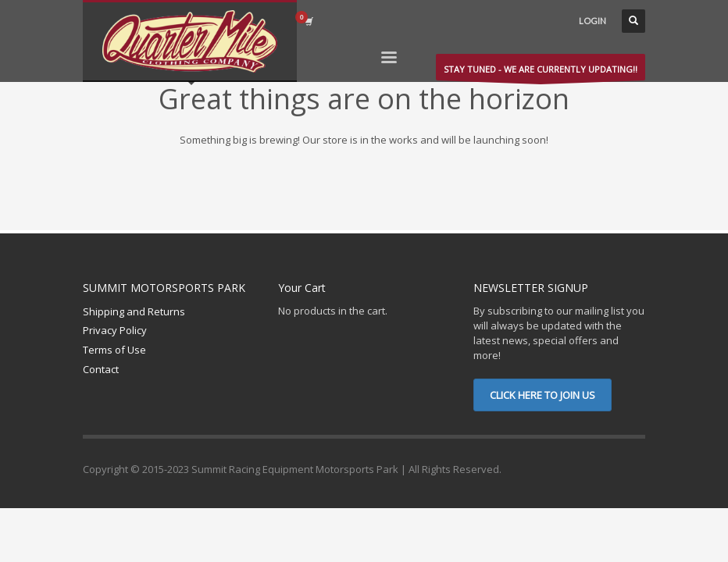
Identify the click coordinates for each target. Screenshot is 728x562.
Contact (101, 369)
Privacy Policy (115, 330)
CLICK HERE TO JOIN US (542, 395)
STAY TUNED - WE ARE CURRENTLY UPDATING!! (541, 72)
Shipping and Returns (134, 311)
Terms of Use (114, 350)
